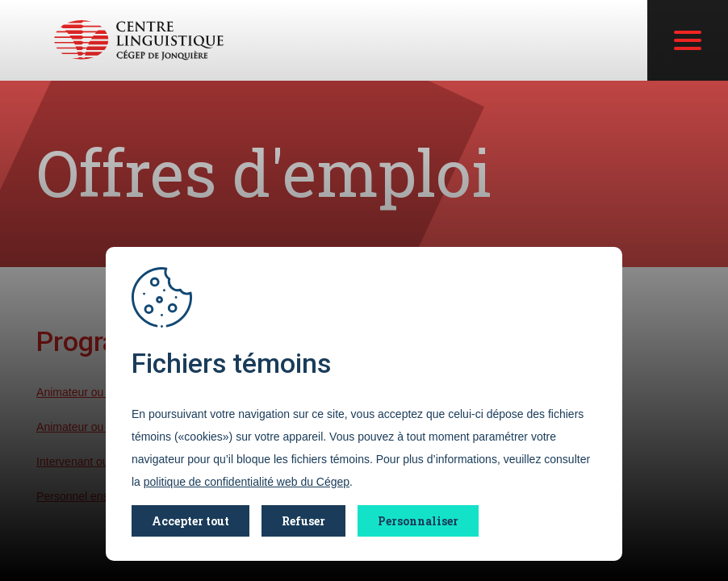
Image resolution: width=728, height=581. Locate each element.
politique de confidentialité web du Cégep (247, 482)
